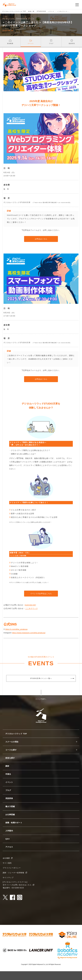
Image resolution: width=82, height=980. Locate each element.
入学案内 (9, 831)
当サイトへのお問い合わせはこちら (17, 885)
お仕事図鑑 (10, 815)
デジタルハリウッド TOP (16, 734)
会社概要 (6, 858)
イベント (9, 782)
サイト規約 (7, 863)
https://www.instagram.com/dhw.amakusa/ (29, 633)
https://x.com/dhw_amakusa (16, 629)
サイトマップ (8, 878)
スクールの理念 (12, 742)
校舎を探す (10, 758)
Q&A (8, 839)
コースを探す (11, 750)
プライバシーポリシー (12, 868)
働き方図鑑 (10, 806)
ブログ (8, 790)
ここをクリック (32, 608)
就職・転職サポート (14, 823)
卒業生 (8, 774)
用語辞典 (9, 798)
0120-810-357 (31, 605)
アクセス (9, 847)
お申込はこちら (41, 239)
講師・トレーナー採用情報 (14, 873)
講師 (7, 766)
